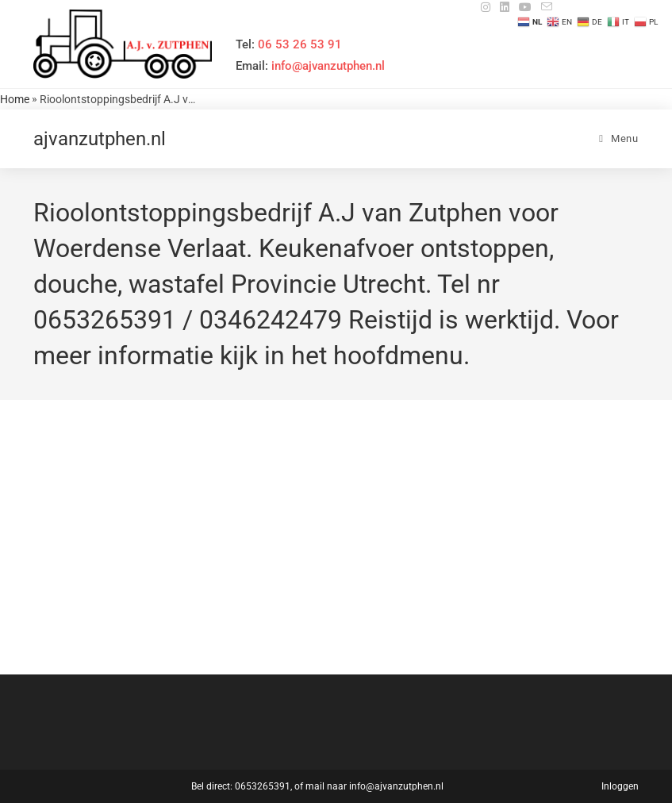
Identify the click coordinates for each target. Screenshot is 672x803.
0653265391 (263, 786)
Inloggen (620, 786)
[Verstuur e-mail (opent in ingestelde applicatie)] (544, 7)
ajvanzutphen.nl (100, 139)
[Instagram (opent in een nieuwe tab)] (486, 7)
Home (15, 99)
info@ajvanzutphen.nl (396, 786)
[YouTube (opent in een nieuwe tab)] (525, 7)
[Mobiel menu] (618, 138)
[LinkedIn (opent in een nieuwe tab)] (505, 7)
